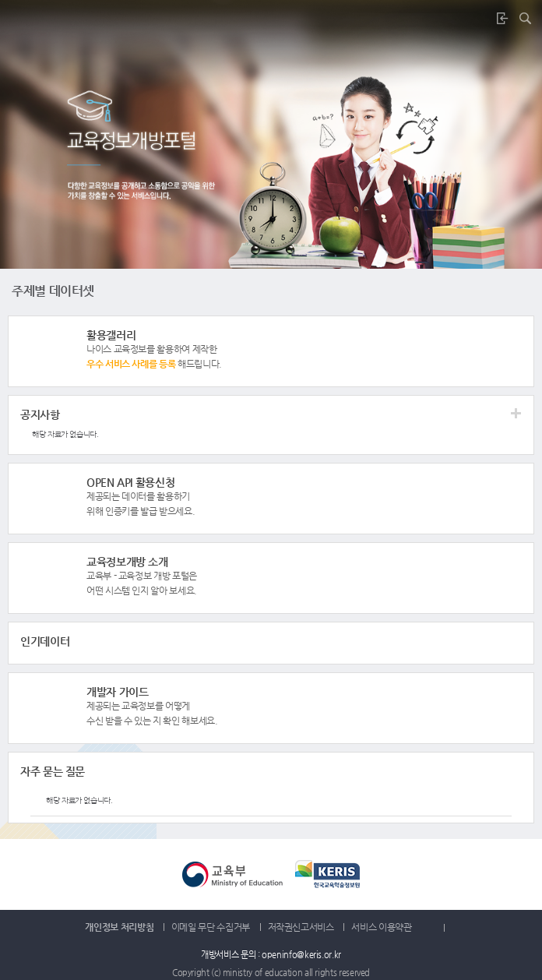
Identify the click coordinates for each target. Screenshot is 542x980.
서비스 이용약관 (392, 927)
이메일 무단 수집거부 (211, 927)
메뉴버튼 (19, 19)
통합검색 (530, 18)
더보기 (272, 351)
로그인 (507, 18)
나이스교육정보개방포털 (271, 19)
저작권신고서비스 (301, 927)
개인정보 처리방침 (119, 927)
